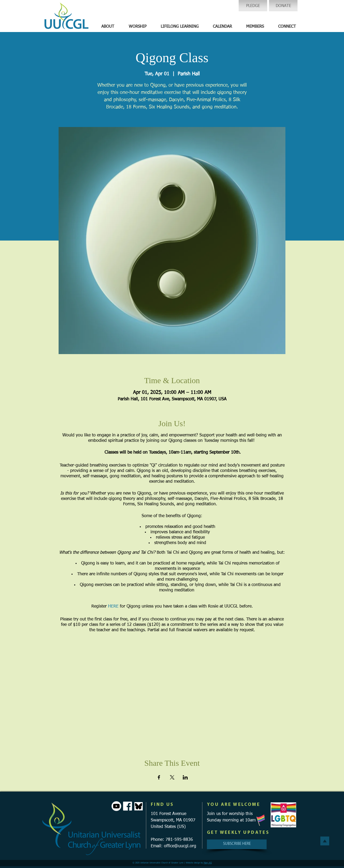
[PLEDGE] (253, 6)
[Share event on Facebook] (159, 777)
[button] (108, 27)
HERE (113, 606)
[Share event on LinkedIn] (185, 777)
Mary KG (208, 863)
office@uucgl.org (180, 846)
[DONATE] (283, 6)
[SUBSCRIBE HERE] (237, 844)
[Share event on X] (172, 777)
